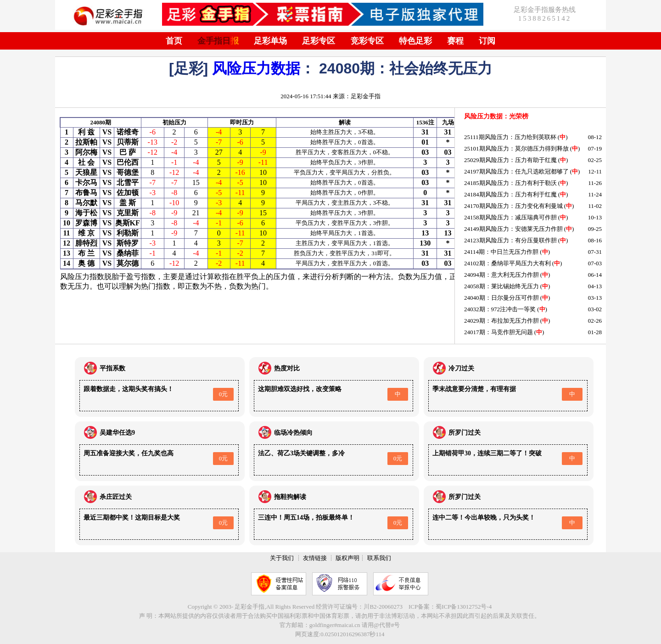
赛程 (455, 41)
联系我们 (379, 558)
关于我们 (282, 558)
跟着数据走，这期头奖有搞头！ (129, 389)
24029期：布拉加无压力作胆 (501, 321)
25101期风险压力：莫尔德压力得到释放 (516, 148)
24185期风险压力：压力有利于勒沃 (510, 183)
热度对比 (287, 368)
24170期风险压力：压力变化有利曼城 (513, 206)
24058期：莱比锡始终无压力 (501, 286)
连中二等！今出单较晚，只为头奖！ (484, 518)
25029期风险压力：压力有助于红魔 (510, 160)
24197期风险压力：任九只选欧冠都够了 (516, 171)
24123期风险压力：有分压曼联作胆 (510, 240)
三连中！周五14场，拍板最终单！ (306, 518)
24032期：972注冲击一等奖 (500, 309)
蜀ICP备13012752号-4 (464, 607)
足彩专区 (319, 41)
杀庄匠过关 (116, 497)
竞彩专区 (367, 41)
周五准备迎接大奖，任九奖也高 (129, 453)
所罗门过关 (465, 433)
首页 (174, 41)
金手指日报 (218, 41)
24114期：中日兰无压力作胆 (501, 252)
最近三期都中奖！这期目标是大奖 (132, 518)
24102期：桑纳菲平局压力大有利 (507, 263)
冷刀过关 (461, 368)
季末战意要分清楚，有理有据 (474, 389)
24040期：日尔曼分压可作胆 (501, 298)
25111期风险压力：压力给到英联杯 (510, 137)
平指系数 (112, 368)
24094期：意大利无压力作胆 (501, 275)
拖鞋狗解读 (290, 497)
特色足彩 (415, 41)
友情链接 (315, 558)
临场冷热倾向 (293, 433)
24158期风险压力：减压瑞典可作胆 (510, 217)
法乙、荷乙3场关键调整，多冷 (301, 453)
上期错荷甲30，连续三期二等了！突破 (487, 453)
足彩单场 (270, 41)
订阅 (487, 41)
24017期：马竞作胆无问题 (499, 332)
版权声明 (347, 558)
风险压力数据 (256, 68)
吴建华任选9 (117, 433)
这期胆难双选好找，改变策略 (300, 389)
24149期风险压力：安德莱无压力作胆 (513, 229)
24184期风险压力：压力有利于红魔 (510, 194)
